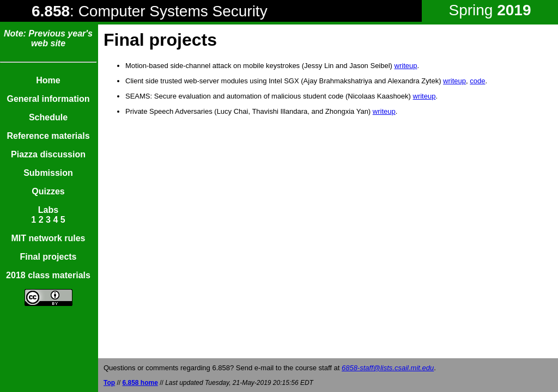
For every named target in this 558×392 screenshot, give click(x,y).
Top (109, 383)
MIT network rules (48, 238)
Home (48, 80)
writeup (406, 66)
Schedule (48, 117)
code (477, 81)
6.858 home (140, 383)
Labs (48, 210)
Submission (48, 173)
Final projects (48, 257)
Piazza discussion (48, 154)
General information (48, 99)
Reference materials (48, 136)
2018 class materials (48, 275)
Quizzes (48, 191)
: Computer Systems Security (150, 11)
